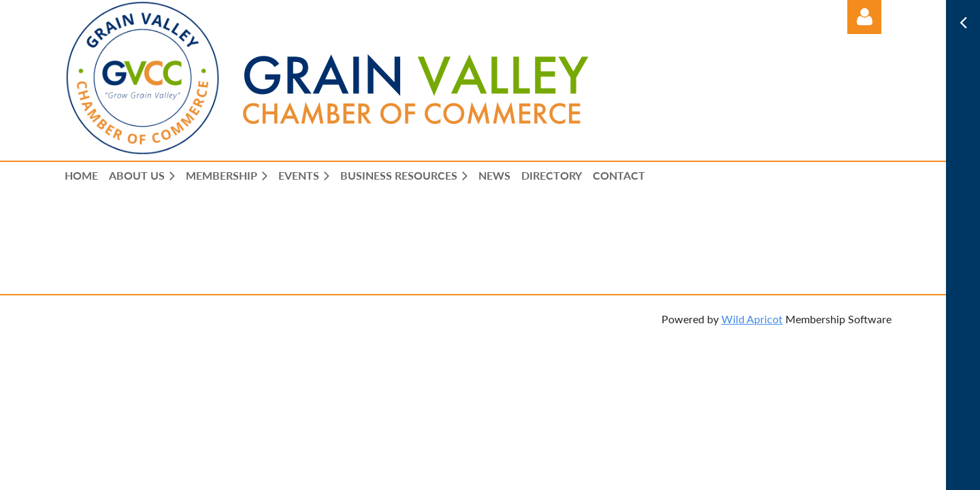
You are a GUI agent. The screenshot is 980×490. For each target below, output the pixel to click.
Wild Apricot (752, 319)
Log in (864, 17)
